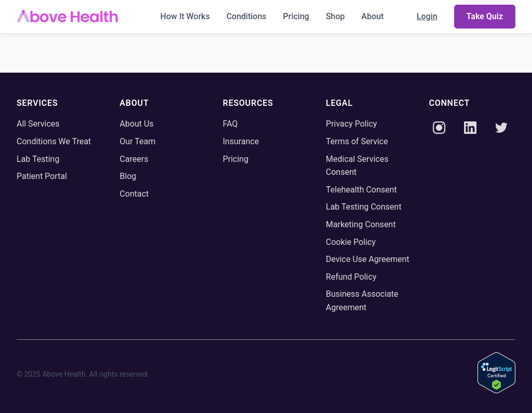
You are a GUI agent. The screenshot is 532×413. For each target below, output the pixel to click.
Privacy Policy (352, 124)
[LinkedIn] (470, 130)
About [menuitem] (372, 16)
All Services (38, 124)
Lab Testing (38, 159)
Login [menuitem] (427, 16)
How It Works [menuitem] (185, 16)
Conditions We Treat (54, 141)
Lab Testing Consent (364, 207)
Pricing (236, 159)
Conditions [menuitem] (246, 16)
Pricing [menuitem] (296, 16)
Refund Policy (351, 277)
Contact (134, 194)
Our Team (138, 141)
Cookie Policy (351, 242)
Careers (134, 159)
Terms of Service (357, 141)
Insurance (241, 141)
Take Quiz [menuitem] (485, 16)
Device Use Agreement (368, 259)
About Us (137, 124)
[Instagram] (439, 130)
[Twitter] (501, 130)
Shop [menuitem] (336, 16)
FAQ (230, 124)
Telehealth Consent (362, 190)
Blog (128, 176)
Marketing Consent (361, 224)
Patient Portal (42, 176)
